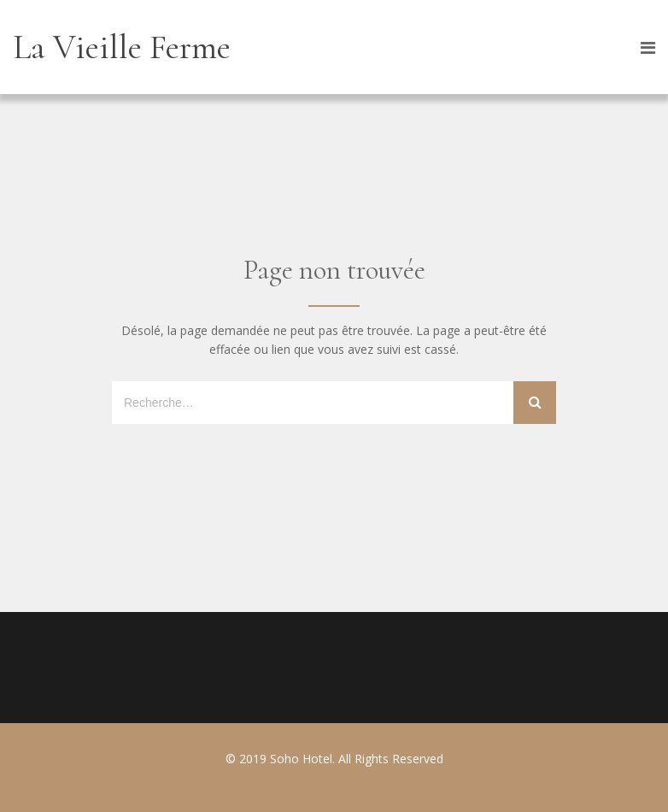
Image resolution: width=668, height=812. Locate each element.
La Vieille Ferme (122, 47)
